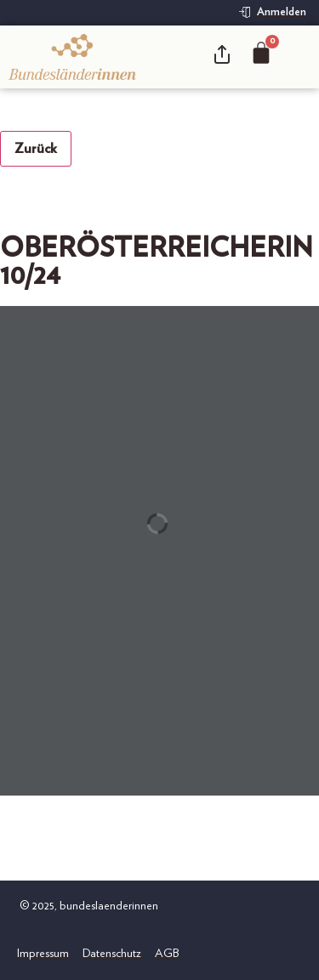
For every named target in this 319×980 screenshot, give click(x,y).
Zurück (36, 149)
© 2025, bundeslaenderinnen (88, 906)
